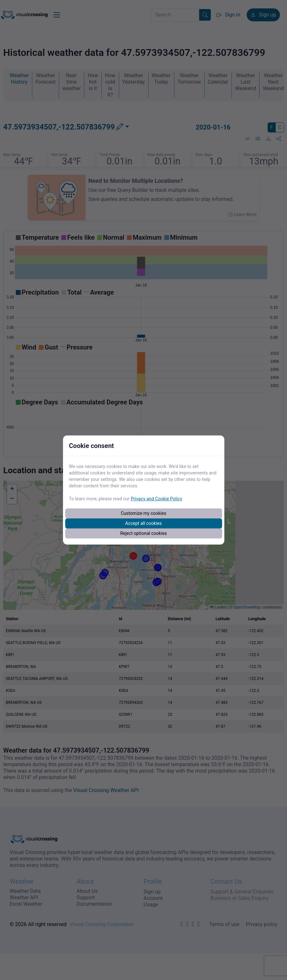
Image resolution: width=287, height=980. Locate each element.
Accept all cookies (143, 523)
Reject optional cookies (143, 533)
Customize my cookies (143, 513)
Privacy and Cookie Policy (156, 499)
